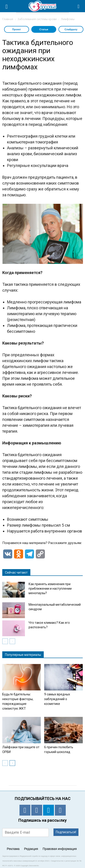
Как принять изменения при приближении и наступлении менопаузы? (50, 589)
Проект (17, 29)
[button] (79, 6)
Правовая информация (60, 849)
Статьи (44, 29)
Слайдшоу (71, 29)
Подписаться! (66, 832)
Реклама (13, 849)
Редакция (31, 849)
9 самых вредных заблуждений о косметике (57, 699)
